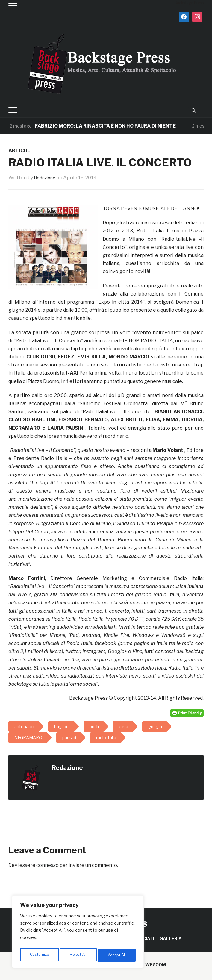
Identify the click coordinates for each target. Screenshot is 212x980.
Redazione (46, 178)
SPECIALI (144, 939)
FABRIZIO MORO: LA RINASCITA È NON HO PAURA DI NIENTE (105, 126)
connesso (47, 865)
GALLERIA (171, 939)
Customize (39, 955)
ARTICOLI (20, 150)
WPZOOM (156, 965)
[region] (78, 933)
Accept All (117, 955)
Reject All (79, 955)
